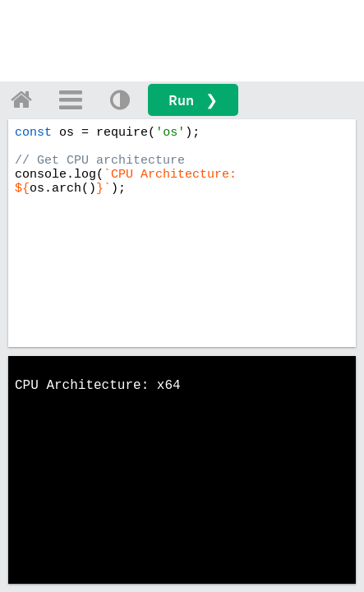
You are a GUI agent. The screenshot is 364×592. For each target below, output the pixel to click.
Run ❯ (193, 100)
